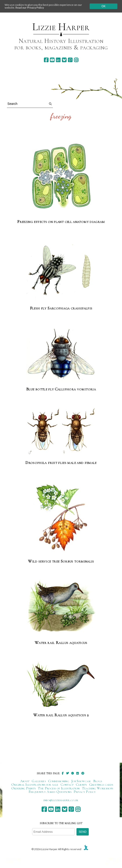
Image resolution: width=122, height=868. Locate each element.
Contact (67, 784)
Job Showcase (81, 781)
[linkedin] (58, 60)
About (25, 781)
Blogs (98, 781)
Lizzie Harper (61, 27)
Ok (103, 6)
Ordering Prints (24, 788)
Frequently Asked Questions (50, 792)
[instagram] (76, 60)
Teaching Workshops (98, 788)
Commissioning (59, 781)
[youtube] (52, 60)
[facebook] (46, 60)
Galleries (39, 781)
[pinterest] (70, 60)
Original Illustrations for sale (35, 784)
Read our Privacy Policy (30, 8)
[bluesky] (64, 60)
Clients (81, 784)
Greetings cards (101, 784)
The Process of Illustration (59, 788)
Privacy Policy (85, 792)
